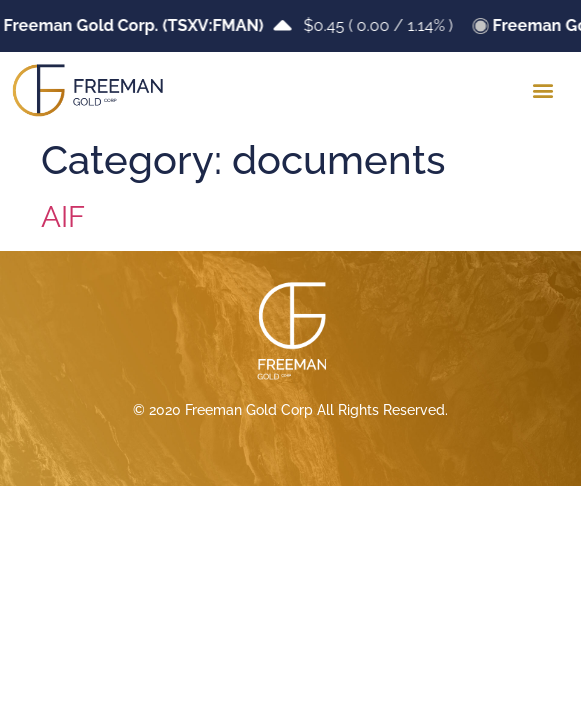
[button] (542, 90)
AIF (63, 217)
